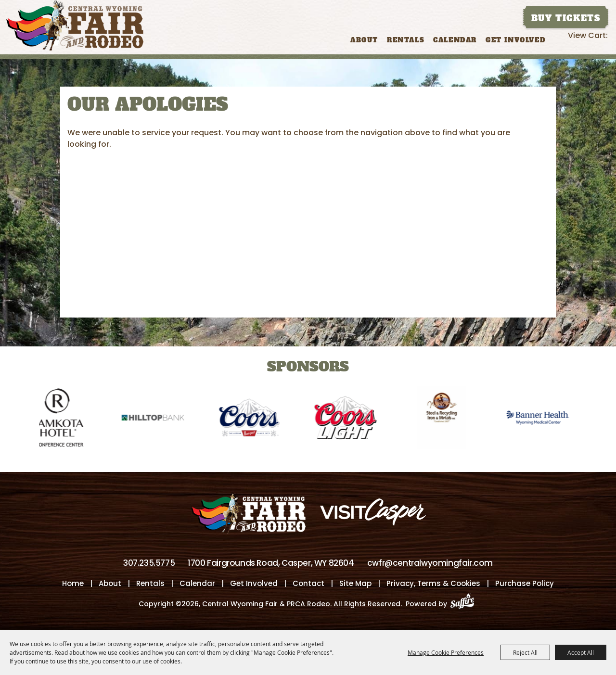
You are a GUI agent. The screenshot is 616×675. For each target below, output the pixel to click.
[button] (12, 411)
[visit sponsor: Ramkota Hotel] (61, 419)
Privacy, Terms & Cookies (433, 583)
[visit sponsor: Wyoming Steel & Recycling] (446, 419)
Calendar (455, 40)
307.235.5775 (149, 563)
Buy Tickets (566, 18)
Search (559, 39)
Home (73, 583)
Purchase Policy (525, 583)
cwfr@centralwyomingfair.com (430, 563)
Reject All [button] (525, 652)
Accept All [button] (581, 652)
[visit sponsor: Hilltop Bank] (157, 419)
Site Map (355, 583)
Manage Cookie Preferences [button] (446, 652)
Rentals (406, 40)
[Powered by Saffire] (465, 604)
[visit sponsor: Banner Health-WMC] (542, 419)
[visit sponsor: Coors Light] (350, 419)
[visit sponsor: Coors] (254, 419)
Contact (308, 583)
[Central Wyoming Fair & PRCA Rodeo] (75, 25)
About (364, 40)
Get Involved (515, 40)
